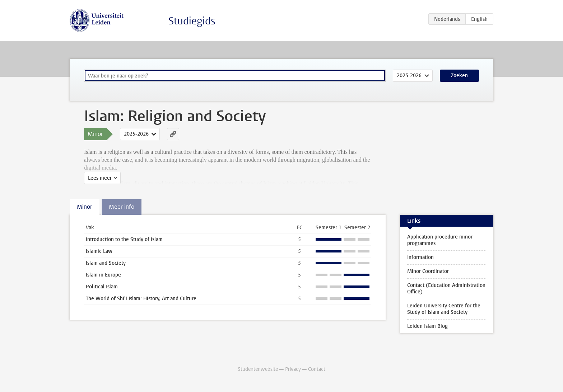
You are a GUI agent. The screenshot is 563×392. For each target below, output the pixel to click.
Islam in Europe (103, 275)
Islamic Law (99, 251)
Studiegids (192, 21)
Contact (317, 369)
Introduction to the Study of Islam (124, 239)
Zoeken (459, 75)
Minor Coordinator (428, 271)
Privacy (293, 369)
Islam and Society (106, 263)
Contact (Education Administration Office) (446, 289)
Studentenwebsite (258, 369)
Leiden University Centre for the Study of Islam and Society (444, 309)
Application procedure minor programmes (440, 240)
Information (420, 257)
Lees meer (100, 178)
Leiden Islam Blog (427, 326)
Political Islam (102, 287)
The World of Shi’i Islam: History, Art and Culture (141, 299)
